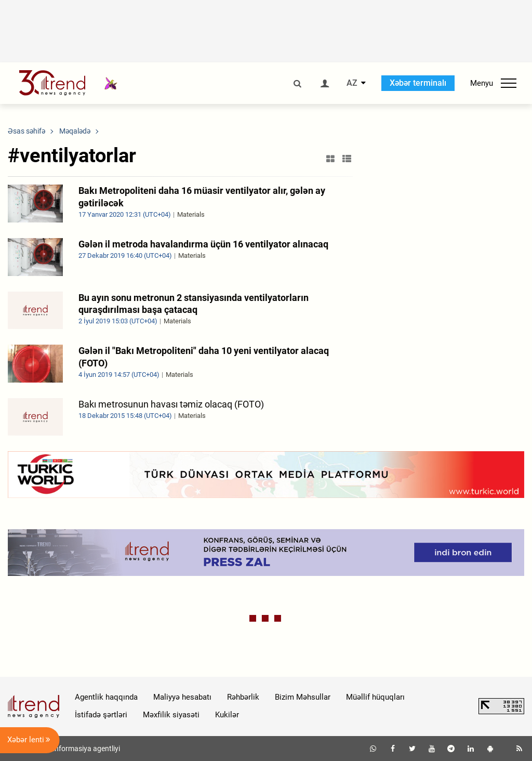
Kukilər (227, 715)
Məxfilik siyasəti (171, 715)
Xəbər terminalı (418, 83)
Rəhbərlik (243, 697)
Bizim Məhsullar (303, 697)
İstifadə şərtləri (101, 715)
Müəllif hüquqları (375, 697)
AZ (352, 83)
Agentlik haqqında (106, 697)
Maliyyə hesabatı (182, 697)
